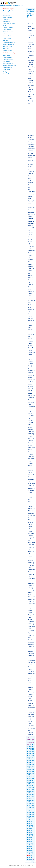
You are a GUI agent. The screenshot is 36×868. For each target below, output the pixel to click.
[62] (30, 790)
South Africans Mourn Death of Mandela (30, 683)
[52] (28, 783)
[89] (30, 810)
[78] (33, 801)
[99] (33, 817)
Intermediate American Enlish (10, 76)
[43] (28, 776)
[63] (33, 790)
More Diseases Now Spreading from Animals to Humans (31, 334)
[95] (30, 815)
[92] (30, 812)
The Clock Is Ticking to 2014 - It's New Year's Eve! (31, 411)
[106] (28, 826)
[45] (33, 776)
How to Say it (6, 61)
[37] (28, 771)
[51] (33, 781)
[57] (33, 785)
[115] (31, 835)
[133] (31, 855)
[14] (30, 753)
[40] (28, 774)
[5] (33, 747)
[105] (31, 824)
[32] (30, 767)
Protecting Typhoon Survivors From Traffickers (31, 696)
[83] (30, 805)
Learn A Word (6, 55)
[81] (33, 803)
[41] (30, 774)
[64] (28, 792)
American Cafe (7, 74)
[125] (31, 846)
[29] (30, 765)
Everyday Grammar (8, 28)
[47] (30, 778)
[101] (31, 819)
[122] (28, 844)
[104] (28, 824)
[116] (28, 837)
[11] (30, 751)
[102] (28, 821)
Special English (12, 6)
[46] (28, 778)
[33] (33, 767)
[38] (30, 771)
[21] (33, 758)
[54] (33, 783)
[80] (30, 803)
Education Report (7, 15)
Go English (6, 72)
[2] (27, 747)
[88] (28, 810)
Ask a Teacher (7, 21)
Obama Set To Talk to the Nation (31, 58)
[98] (30, 817)
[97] (28, 817)
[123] (31, 844)
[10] (28, 751)
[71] (30, 796)
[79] (28, 803)
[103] (31, 821)
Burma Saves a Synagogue (31, 289)
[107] (31, 826)
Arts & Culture (7, 19)
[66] (33, 792)
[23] (30, 760)
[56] (30, 785)
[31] (28, 767)
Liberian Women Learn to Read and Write (31, 361)
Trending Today (7, 38)
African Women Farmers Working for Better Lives (31, 318)
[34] (28, 769)
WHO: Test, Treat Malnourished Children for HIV (32, 251)
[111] (31, 830)
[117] (31, 837)
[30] (33, 765)
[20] (30, 758)
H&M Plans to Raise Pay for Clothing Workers (31, 556)
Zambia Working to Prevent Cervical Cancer (31, 96)
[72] (33, 796)
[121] (31, 842)
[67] (28, 794)
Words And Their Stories (9, 24)
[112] (28, 833)
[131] (31, 853)
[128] (28, 851)
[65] (30, 792)
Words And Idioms (8, 57)
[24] (33, 760)
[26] (30, 762)
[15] (33, 753)
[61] (28, 790)
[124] (28, 846)
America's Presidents (8, 44)
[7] (29, 749)
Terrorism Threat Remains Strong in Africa (31, 237)
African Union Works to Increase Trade (30, 180)
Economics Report (8, 17)
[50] (30, 781)
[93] (33, 812)
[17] (30, 756)
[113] (31, 833)
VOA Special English (8, 9)
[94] (28, 815)
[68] (30, 794)
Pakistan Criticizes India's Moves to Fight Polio (31, 264)
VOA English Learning (9, 53)
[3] (29, 747)
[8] (31, 749)
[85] (28, 808)
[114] (28, 835)
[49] (28, 781)
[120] (28, 842)
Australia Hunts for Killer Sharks (31, 389)
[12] (33, 751)
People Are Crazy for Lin (31, 477)
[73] (28, 799)
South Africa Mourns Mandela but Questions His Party (31, 583)
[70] (28, 796)
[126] (28, 849)
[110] (28, 830)
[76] (28, 801)
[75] (33, 799)
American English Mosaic (9, 66)
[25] (28, 762)
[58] (28, 787)
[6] (27, 749)
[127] (31, 849)
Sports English (7, 70)
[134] (28, 858)
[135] (31, 858)
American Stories (7, 36)
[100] (28, 819)
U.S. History (6, 40)
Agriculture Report (8, 46)
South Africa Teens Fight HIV (31, 545)
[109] (31, 828)
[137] (31, 860)
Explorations (6, 49)
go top (33, 862)
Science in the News (8, 32)
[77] (30, 801)
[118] (28, 839)
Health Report (7, 13)
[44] (30, 776)
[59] (30, 787)
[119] (31, 839)
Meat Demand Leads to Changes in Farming (31, 83)
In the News (6, 34)
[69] (33, 794)
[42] (33, 774)
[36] (33, 769)
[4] (31, 747)
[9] (33, 749)
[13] (28, 753)
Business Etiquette (8, 63)
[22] (28, 760)
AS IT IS (20, 6)
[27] (33, 762)
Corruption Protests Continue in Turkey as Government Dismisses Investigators (31, 142)
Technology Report (8, 11)
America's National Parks (9, 42)
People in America (8, 51)
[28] (28, 765)
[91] (28, 812)
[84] (33, 805)
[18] (33, 756)
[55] (28, 785)
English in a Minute (8, 59)
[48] (33, 778)
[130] (28, 853)
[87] (33, 808)
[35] (30, 769)
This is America (7, 30)
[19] (28, 758)
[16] (28, 756)
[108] (28, 828)
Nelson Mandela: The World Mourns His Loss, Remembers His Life (31, 656)
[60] (33, 787)
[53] (30, 783)
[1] (32, 744)
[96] (33, 815)
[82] (28, 805)
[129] (31, 851)
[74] (30, 799)
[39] (33, 771)
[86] (30, 808)
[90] (33, 810)
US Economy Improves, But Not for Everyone (31, 278)
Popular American (8, 68)
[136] (28, 860)
